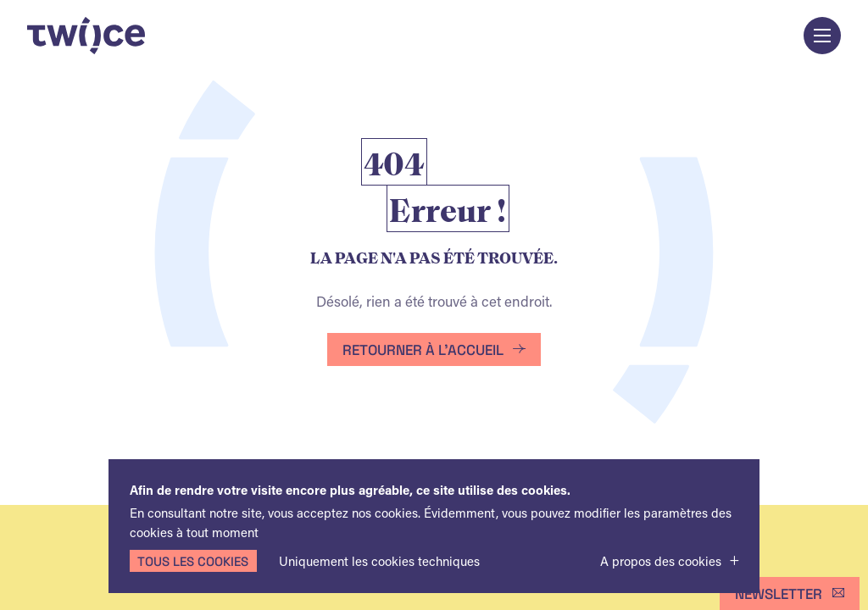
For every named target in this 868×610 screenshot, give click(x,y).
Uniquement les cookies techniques (379, 561)
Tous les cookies (193, 561)
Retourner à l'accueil (423, 349)
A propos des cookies (661, 561)
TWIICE (86, 36)
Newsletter (779, 593)
